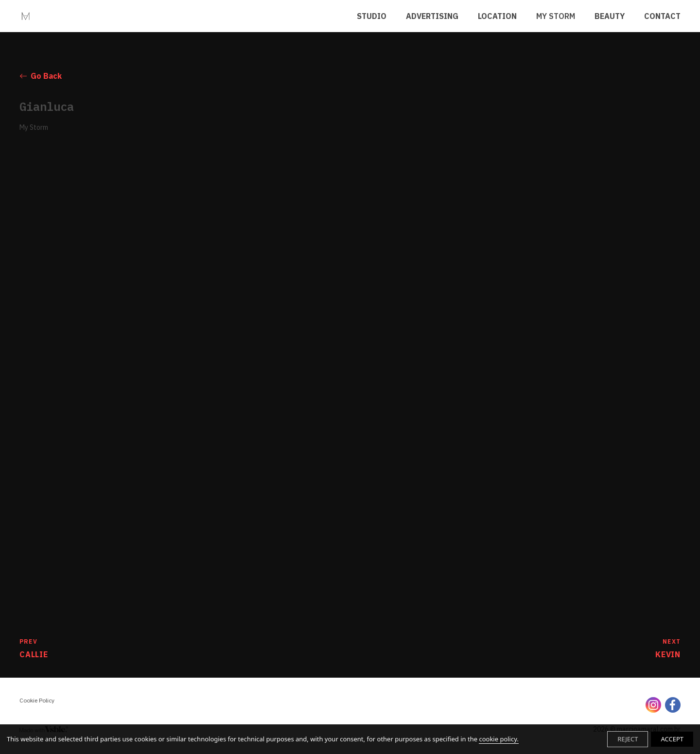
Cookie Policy (37, 700)
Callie (34, 648)
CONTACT (662, 16)
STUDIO (372, 16)
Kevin (668, 648)
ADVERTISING (432, 16)
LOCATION (497, 16)
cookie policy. (499, 739)
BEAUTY (610, 16)
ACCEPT (672, 739)
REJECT (628, 739)
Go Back (41, 76)
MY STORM (556, 16)
